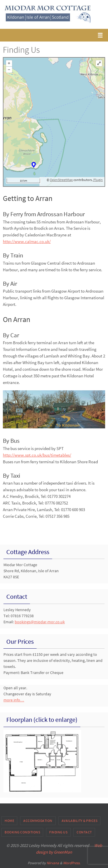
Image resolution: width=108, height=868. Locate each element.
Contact (84, 832)
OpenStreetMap (61, 180)
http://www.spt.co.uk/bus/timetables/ (37, 455)
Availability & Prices (80, 821)
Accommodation (38, 821)
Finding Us (58, 832)
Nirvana (53, 863)
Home (9, 821)
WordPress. (72, 863)
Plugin (98, 180)
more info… (14, 700)
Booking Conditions (22, 832)
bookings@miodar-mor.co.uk (40, 622)
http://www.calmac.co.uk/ (27, 241)
